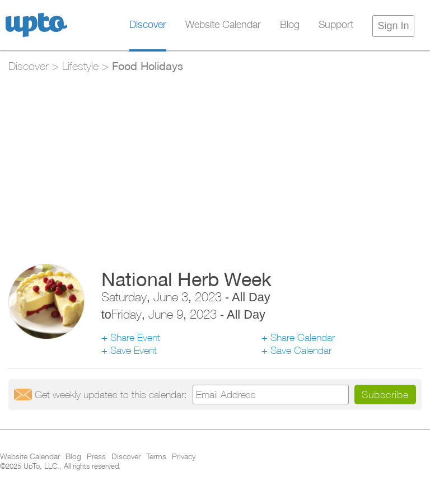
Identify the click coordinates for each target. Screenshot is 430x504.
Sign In (393, 26)
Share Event (135, 337)
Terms (156, 457)
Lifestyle (80, 66)
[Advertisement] (215, 163)
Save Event (134, 350)
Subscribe (385, 395)
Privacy (184, 457)
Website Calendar (223, 25)
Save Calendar (301, 350)
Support (336, 25)
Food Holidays (148, 66)
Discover (148, 25)
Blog (290, 25)
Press (96, 457)
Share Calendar (303, 337)
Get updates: (111, 395)
